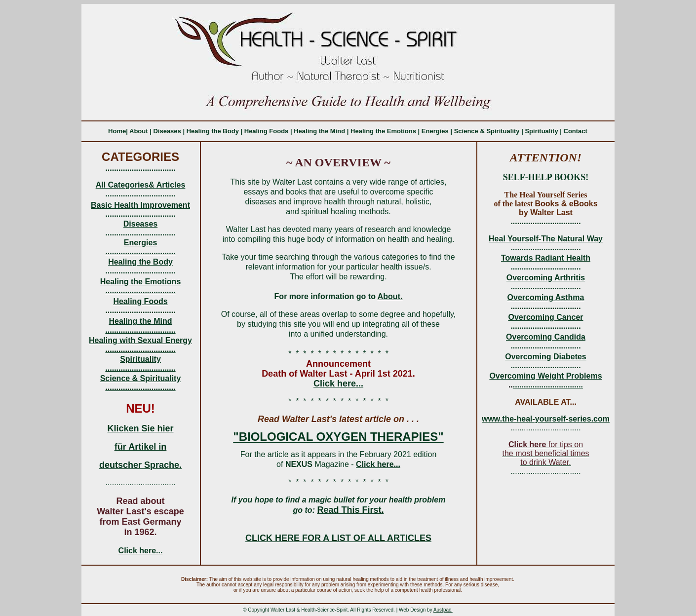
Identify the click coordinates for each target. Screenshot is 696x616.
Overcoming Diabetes (546, 357)
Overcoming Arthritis (546, 278)
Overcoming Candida (546, 337)
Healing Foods (267, 131)
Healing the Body (213, 131)
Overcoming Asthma (546, 297)
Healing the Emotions (383, 131)
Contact (576, 131)
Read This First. (350, 510)
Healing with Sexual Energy (140, 340)
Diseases (167, 131)
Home (117, 131)
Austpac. (443, 610)
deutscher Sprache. (140, 465)
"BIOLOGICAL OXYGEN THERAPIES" (338, 437)
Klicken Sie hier (140, 428)
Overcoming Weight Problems (545, 376)
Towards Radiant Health (546, 258)
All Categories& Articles (141, 185)
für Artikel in (140, 447)
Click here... (141, 551)
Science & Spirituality (487, 131)
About (139, 131)
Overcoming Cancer (545, 317)
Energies (435, 131)
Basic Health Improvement (140, 205)
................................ (140, 251)
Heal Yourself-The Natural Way (546, 239)
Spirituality (541, 131)
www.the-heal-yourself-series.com (546, 419)
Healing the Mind (319, 131)
